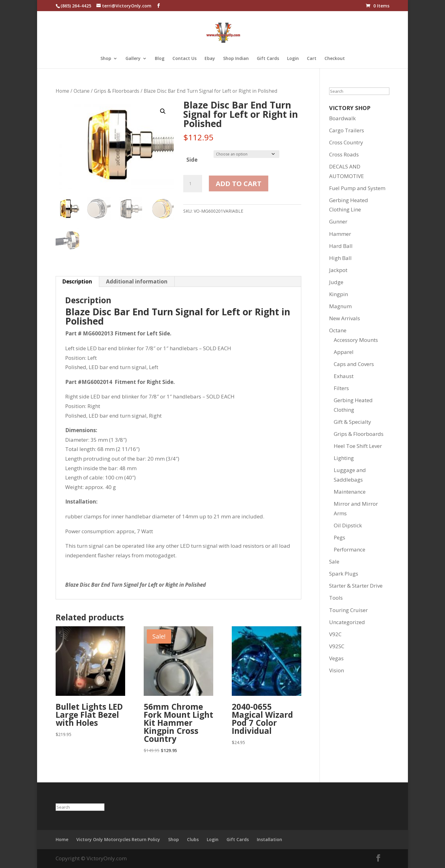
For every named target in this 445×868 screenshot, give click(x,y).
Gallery (133, 59)
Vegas (336, 658)
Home (62, 91)
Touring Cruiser (348, 610)
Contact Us (184, 59)
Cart (312, 59)
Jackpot (338, 270)
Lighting (344, 458)
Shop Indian (236, 59)
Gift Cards (268, 59)
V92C (335, 634)
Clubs (193, 839)
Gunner (338, 221)
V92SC (337, 646)
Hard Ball (341, 246)
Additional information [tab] (137, 281)
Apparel (344, 352)
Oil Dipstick (348, 525)
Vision (337, 670)
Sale (334, 562)
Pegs (339, 537)
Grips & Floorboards (117, 91)
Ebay (210, 59)
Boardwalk (342, 118)
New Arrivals (345, 318)
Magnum (340, 306)
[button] (163, 111)
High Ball (340, 258)
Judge (336, 282)
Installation (269, 839)
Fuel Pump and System (357, 188)
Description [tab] (77, 281)
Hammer (340, 234)
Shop (106, 59)
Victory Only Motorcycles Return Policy (118, 839)
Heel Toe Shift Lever (358, 446)
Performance (350, 549)
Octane (82, 91)
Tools (336, 598)
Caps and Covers (354, 364)
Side (192, 160)
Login (293, 59)
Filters (341, 388)
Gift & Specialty (352, 422)
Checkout (335, 59)
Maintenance (350, 492)
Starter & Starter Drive (356, 586)
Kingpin (339, 294)
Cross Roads (344, 154)
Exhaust (344, 376)
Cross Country (346, 142)
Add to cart (239, 183)
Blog (160, 59)
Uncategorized (347, 622)
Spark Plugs (344, 574)
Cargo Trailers (347, 130)
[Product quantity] (193, 184)
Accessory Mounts (356, 340)
